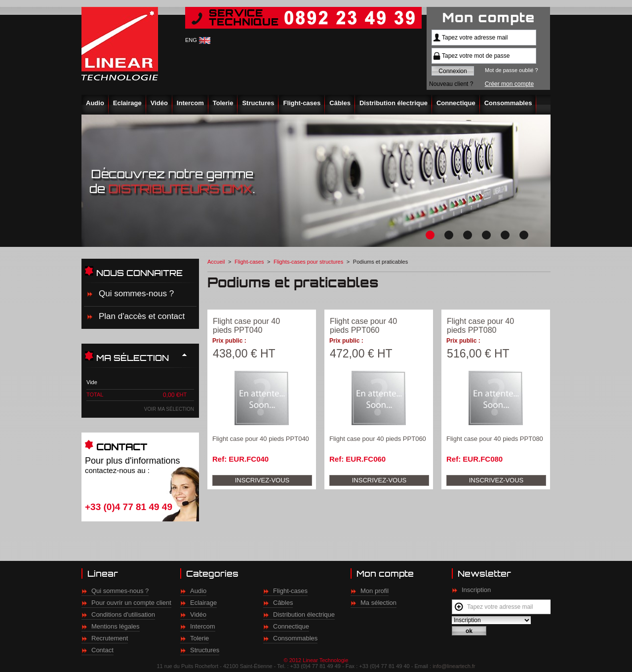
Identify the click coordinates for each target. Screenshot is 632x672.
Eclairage (127, 103)
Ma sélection (378, 603)
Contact (102, 650)
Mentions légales (116, 626)
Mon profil (375, 591)
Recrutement (110, 638)
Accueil (216, 262)
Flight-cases (302, 103)
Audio (95, 103)
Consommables (508, 103)
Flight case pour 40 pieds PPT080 (480, 326)
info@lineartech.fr (454, 666)
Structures (258, 103)
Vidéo (159, 103)
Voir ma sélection (169, 409)
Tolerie (223, 103)
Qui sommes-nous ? (136, 294)
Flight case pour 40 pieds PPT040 (246, 326)
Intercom (190, 103)
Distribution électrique (394, 103)
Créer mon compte (509, 84)
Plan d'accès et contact (142, 316)
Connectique (456, 103)
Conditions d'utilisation (123, 614)
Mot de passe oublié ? (512, 70)
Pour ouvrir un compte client (131, 603)
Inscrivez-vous (262, 480)
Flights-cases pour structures (308, 262)
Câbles (340, 103)
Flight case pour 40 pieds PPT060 (363, 326)
